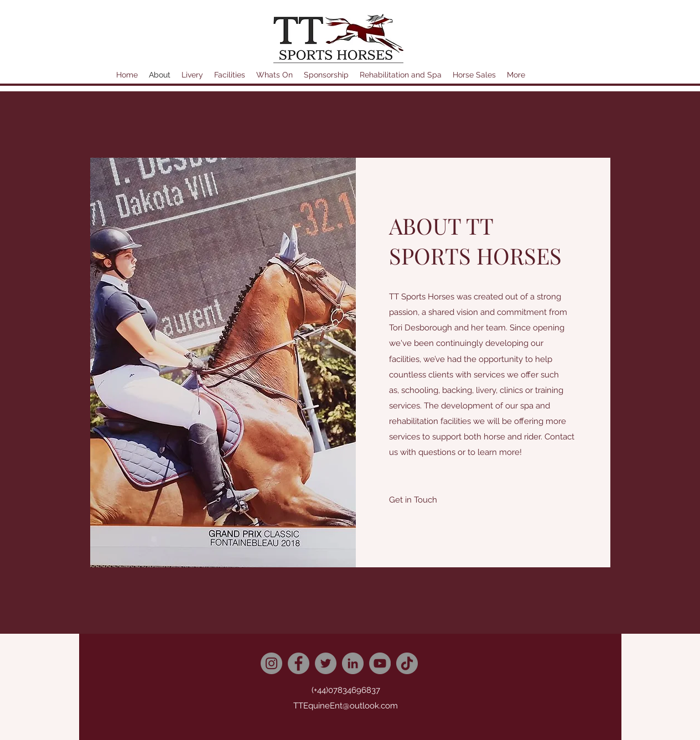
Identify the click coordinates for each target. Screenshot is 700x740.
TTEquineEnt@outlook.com (346, 706)
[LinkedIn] (353, 663)
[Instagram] (271, 663)
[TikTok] (407, 663)
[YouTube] (380, 663)
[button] (413, 500)
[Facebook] (299, 663)
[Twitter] (326, 663)
